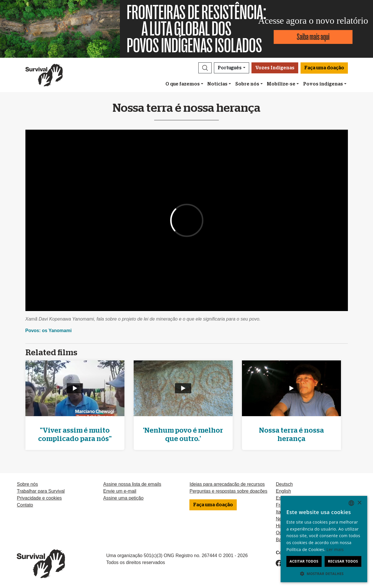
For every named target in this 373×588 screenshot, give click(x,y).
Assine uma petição (123, 498)
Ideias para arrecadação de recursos (227, 484)
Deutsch (284, 484)
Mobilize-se (281, 84)
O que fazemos (183, 84)
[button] (205, 68)
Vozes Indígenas (275, 68)
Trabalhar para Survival (41, 491)
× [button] (359, 503)
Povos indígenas (323, 84)
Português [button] (230, 68)
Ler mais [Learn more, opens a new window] (335, 549)
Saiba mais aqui (313, 37)
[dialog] (324, 539)
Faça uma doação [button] (324, 68)
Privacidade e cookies (39, 498)
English (283, 491)
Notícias (217, 84)
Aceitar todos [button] (304, 561)
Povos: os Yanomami (49, 331)
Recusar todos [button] (343, 561)
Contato (25, 505)
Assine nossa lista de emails (132, 484)
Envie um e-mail (120, 491)
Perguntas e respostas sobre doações (228, 491)
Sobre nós (247, 84)
